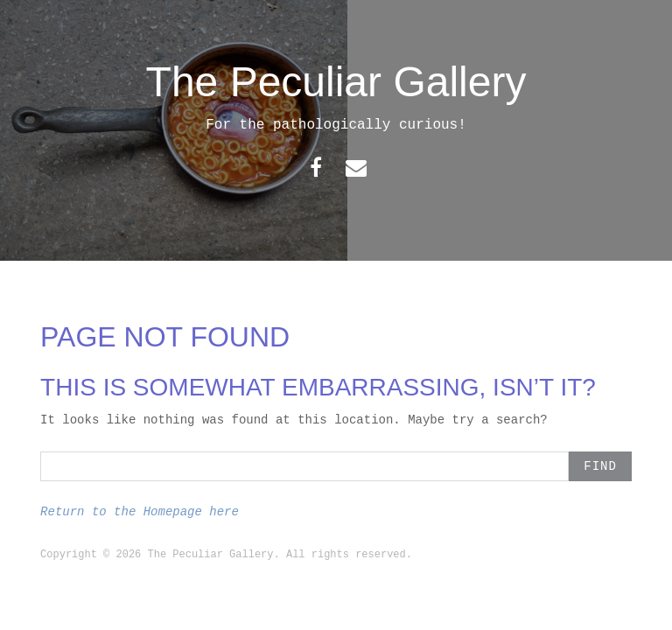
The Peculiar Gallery (336, 82)
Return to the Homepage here (140, 512)
